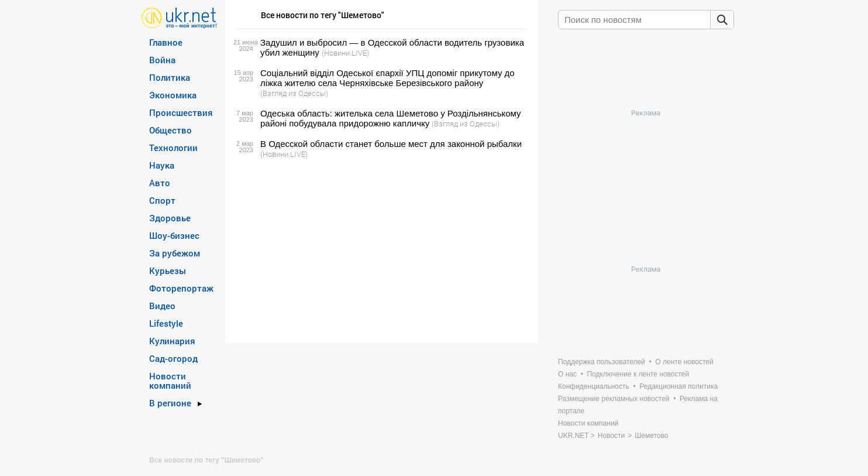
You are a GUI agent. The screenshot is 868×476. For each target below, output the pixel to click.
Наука (162, 165)
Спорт (162, 200)
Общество (170, 130)
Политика (170, 77)
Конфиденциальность (594, 386)
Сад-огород (173, 358)
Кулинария (172, 341)
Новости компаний (170, 381)
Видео (162, 306)
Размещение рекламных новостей (614, 399)
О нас (567, 374)
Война (162, 60)
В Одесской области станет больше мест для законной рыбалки (391, 144)
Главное (166, 42)
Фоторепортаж (181, 288)
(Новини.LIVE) (345, 53)
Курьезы (168, 270)
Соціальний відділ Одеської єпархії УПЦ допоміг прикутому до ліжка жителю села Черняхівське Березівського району (387, 78)
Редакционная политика (678, 386)
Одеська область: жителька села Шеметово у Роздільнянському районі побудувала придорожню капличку (391, 118)
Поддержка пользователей (602, 362)
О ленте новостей (684, 362)
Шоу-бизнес (174, 235)
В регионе (170, 403)
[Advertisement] (380, 251)
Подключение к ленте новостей (638, 374)
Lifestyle (166, 323)
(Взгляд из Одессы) (294, 93)
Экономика (173, 95)
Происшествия (181, 112)
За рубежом (175, 253)
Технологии (173, 148)
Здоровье (170, 218)
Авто (160, 183)
